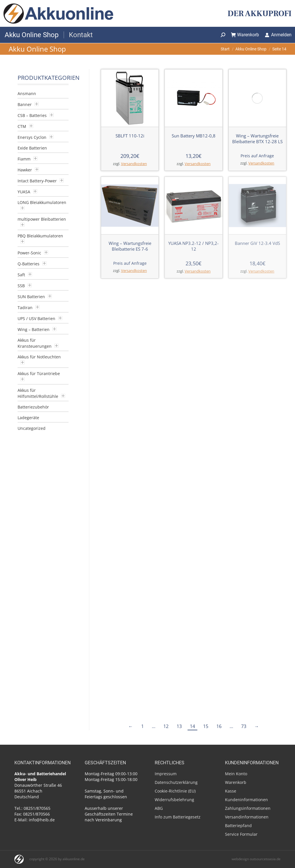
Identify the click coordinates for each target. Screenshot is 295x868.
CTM (22, 126)
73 (244, 568)
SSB (21, 286)
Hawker (25, 170)
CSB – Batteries (32, 115)
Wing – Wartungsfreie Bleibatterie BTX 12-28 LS (257, 86)
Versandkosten (134, 164)
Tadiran (25, 308)
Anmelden (278, 35)
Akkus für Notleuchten (39, 357)
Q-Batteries (29, 264)
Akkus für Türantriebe (39, 374)
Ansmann (27, 93)
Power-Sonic (29, 253)
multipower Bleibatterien (42, 219)
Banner (25, 104)
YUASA (24, 192)
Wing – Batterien (34, 329)
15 (206, 568)
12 (166, 568)
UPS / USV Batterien (36, 318)
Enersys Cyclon (32, 137)
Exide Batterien (32, 148)
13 (179, 568)
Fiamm (24, 159)
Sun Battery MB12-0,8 (194, 136)
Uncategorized (32, 428)
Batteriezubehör (33, 407)
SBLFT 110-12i (130, 136)
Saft (21, 275)
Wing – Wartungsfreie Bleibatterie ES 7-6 (130, 246)
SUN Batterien (31, 297)
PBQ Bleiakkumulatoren (40, 236)
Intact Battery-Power (37, 181)
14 (192, 568)
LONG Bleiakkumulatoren (42, 202)
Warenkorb (245, 35)
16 (219, 568)
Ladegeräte (28, 418)
